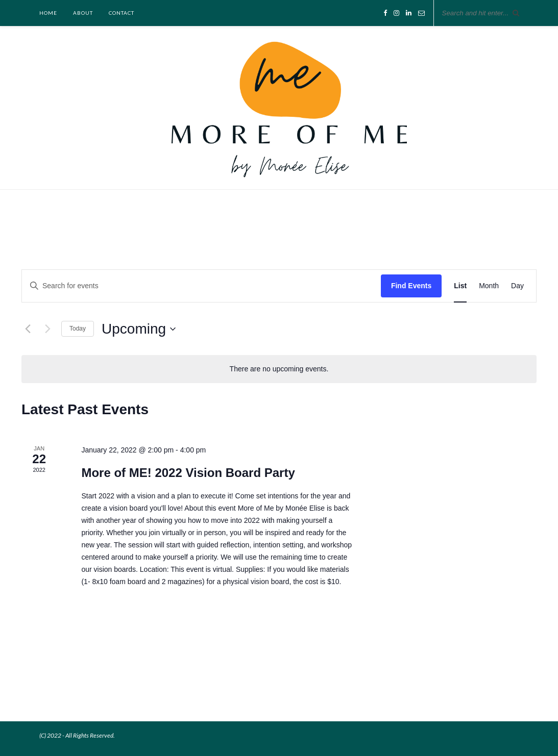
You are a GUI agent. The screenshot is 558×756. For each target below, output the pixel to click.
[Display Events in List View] (460, 286)
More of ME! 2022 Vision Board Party (188, 473)
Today (78, 329)
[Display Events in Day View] (517, 286)
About (83, 13)
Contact (122, 13)
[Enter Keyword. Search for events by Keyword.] (201, 286)
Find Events (411, 286)
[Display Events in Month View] (489, 286)
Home (48, 13)
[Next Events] (47, 329)
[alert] (279, 369)
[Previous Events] (28, 329)
